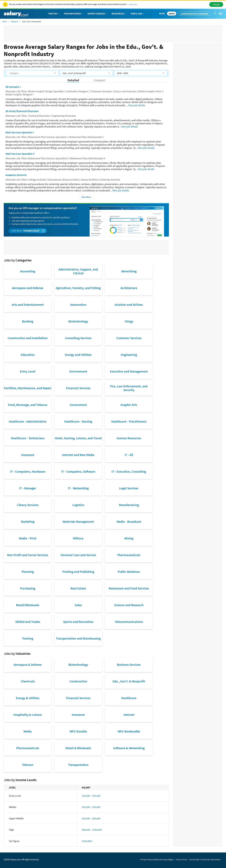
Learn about (28, 231)
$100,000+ (87, 841)
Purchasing (28, 588)
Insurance (28, 455)
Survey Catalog (97, 14)
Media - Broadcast (129, 522)
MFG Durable (78, 731)
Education (28, 355)
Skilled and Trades (28, 622)
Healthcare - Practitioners (129, 421)
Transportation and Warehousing (78, 638)
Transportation (78, 765)
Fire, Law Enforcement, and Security (129, 388)
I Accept (216, 4)
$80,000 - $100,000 (92, 830)
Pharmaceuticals (129, 555)
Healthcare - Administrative (28, 421)
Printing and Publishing (78, 572)
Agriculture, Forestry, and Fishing (78, 288)
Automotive (78, 305)
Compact (99, 80)
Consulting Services (78, 338)
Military (78, 538)
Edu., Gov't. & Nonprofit (129, 681)
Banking (28, 321)
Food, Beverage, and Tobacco (28, 405)
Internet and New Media (78, 455)
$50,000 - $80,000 (91, 818)
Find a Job (138, 14)
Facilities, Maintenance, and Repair (28, 388)
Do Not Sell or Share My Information (205, 860)
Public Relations (129, 572)
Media (28, 731)
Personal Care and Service (78, 555)
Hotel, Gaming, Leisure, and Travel (78, 438)
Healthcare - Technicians (28, 438)
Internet (129, 715)
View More (86, 197)
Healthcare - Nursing (78, 421)
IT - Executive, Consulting (129, 471)
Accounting (28, 271)
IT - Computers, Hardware (28, 471)
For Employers (74, 14)
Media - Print (28, 538)
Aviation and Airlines (129, 305)
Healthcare (129, 698)
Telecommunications (129, 622)
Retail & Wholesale (78, 748)
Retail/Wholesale (28, 605)
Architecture (129, 288)
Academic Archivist (16, 175)
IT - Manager (28, 488)
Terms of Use (182, 860)
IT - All (129, 455)
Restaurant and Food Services (129, 588)
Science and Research (129, 605)
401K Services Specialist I (20, 132)
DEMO (172, 14)
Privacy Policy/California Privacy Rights (157, 860)
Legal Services (129, 488)
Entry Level (28, 371)
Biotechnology (78, 321)
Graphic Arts (129, 405)
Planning (28, 572)
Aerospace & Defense (28, 665)
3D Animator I (13, 87)
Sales (78, 605)
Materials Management (78, 522)
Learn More (133, 4)
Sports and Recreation (78, 622)
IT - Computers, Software (78, 471)
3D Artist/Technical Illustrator (22, 111)
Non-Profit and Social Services (28, 555)
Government (78, 405)
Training (28, 638)
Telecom (28, 765)
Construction (78, 681)
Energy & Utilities (28, 698)
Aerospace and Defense (28, 288)
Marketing (28, 522)
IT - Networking (78, 488)
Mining (129, 538)
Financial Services (78, 388)
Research (15, 22)
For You (54, 14)
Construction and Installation (28, 338)
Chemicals (28, 681)
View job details (137, 105)
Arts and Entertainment (28, 305)
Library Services (28, 505)
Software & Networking (129, 748)
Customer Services (129, 338)
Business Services (129, 665)
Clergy (129, 321)
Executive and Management (129, 371)
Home (5, 22)
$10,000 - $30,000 (91, 796)
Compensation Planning (194, 14)
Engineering (129, 355)
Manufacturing (129, 505)
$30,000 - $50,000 (91, 807)
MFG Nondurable (129, 731)
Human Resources (129, 438)
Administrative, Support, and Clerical (78, 271)
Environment (78, 371)
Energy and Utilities (78, 355)
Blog (162, 13)
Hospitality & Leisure (28, 715)
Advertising (129, 271)
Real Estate (78, 588)
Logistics (78, 505)
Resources (119, 14)
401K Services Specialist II (20, 154)
